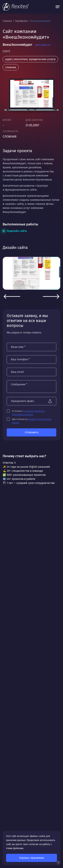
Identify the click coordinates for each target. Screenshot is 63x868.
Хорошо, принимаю (32, 858)
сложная (11, 67)
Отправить (32, 432)
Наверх (58, 863)
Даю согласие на (32, 421)
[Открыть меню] (58, 7)
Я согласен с (28, 413)
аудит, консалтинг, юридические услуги (30, 59)
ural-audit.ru (43, 45)
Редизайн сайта (17, 231)
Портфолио (22, 21)
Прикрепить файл (22, 401)
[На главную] (16, 7)
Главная (8, 21)
